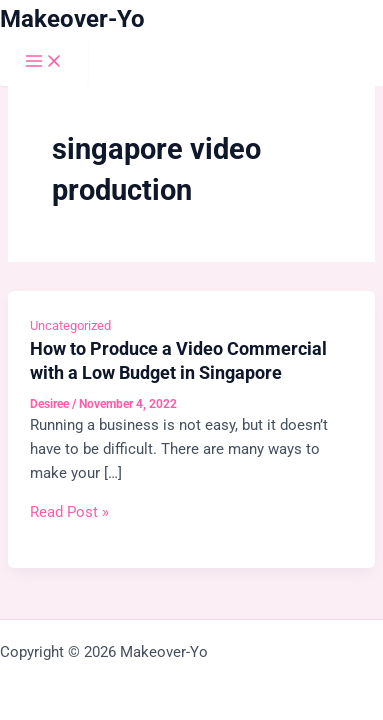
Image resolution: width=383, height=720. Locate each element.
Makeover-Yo (72, 19)
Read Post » (69, 512)
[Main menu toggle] (44, 62)
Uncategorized (70, 325)
